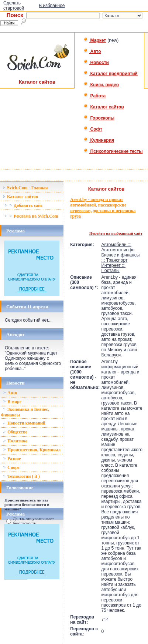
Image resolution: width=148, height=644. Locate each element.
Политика (15, 441)
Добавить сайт (24, 205)
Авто (92, 51)
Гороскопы (99, 118)
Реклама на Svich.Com (32, 216)
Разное (12, 459)
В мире (12, 402)
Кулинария (99, 140)
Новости (96, 63)
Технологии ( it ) (21, 476)
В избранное (52, 6)
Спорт (11, 467)
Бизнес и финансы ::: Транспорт (120, 258)
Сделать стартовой (14, 6)
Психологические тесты (113, 151)
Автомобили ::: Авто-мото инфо (118, 247)
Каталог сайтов (104, 107)
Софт (93, 129)
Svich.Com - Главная (25, 188)
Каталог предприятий (111, 74)
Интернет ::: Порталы (113, 268)
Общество (15, 432)
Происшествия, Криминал (32, 450)
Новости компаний (24, 423)
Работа (94, 96)
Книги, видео (101, 85)
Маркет (95, 40)
